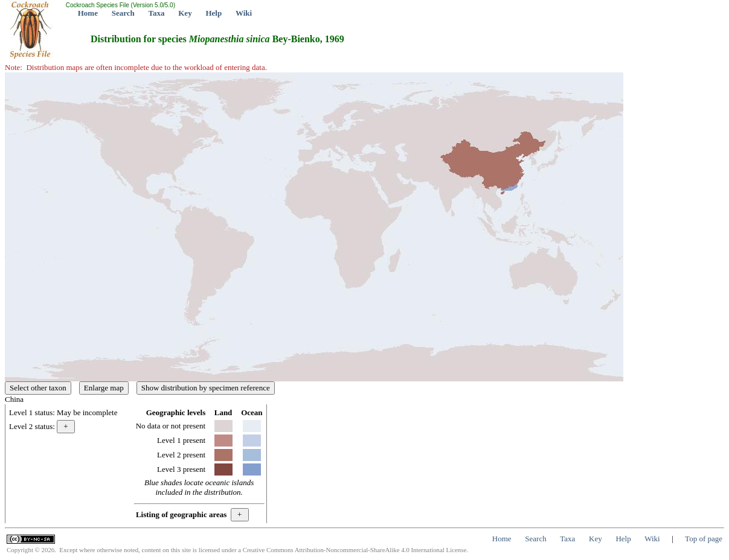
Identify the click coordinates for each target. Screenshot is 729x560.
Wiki (244, 13)
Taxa (157, 13)
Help (214, 13)
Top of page (704, 539)
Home (88, 13)
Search (123, 13)
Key (185, 13)
